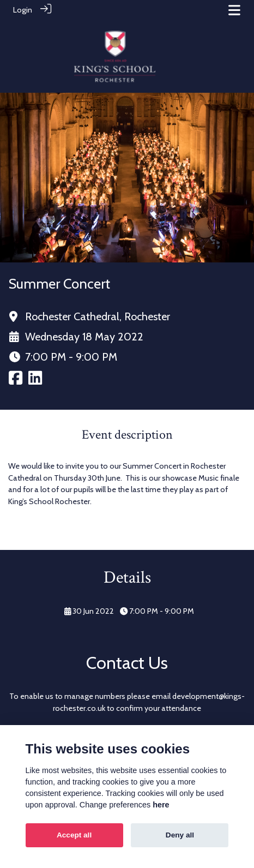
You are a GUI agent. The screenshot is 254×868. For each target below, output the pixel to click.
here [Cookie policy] (161, 805)
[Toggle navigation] (234, 10)
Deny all (180, 835)
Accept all (74, 835)
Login (23, 10)
